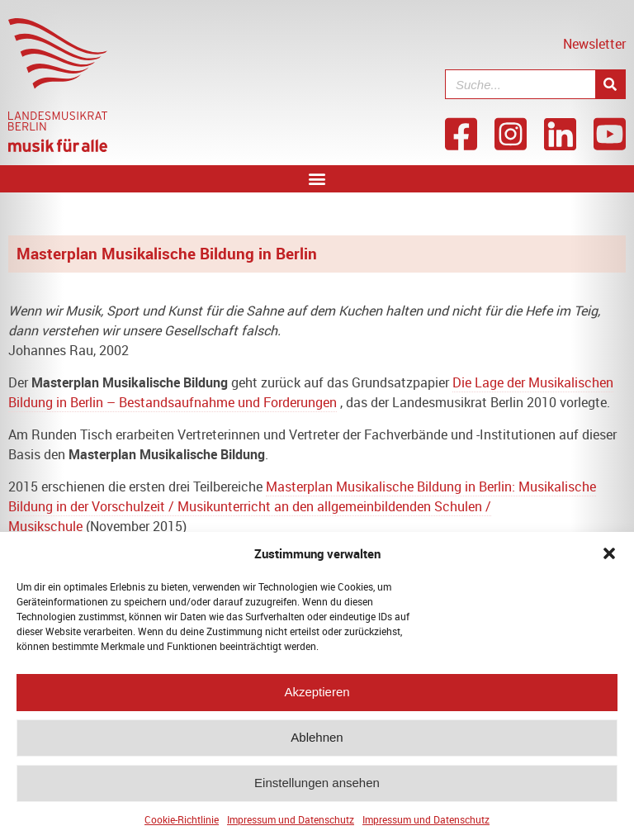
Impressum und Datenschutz (291, 825)
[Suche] (610, 84)
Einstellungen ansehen (317, 789)
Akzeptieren (317, 698)
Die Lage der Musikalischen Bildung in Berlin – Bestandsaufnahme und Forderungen (311, 392)
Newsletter (594, 44)
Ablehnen (317, 744)
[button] (609, 559)
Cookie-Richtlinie (182, 825)
